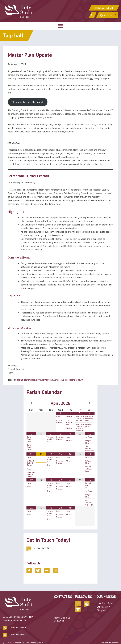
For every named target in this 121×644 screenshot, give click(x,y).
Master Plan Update (30, 55)
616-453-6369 (18, 623)
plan (65, 380)
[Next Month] (90, 403)
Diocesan (114, 638)
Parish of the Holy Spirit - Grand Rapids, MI (27, 638)
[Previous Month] (31, 403)
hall (52, 380)
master (59, 380)
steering (73, 380)
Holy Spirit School (104, 7)
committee (30, 380)
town (80, 380)
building (19, 380)
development (43, 380)
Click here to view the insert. (28, 102)
